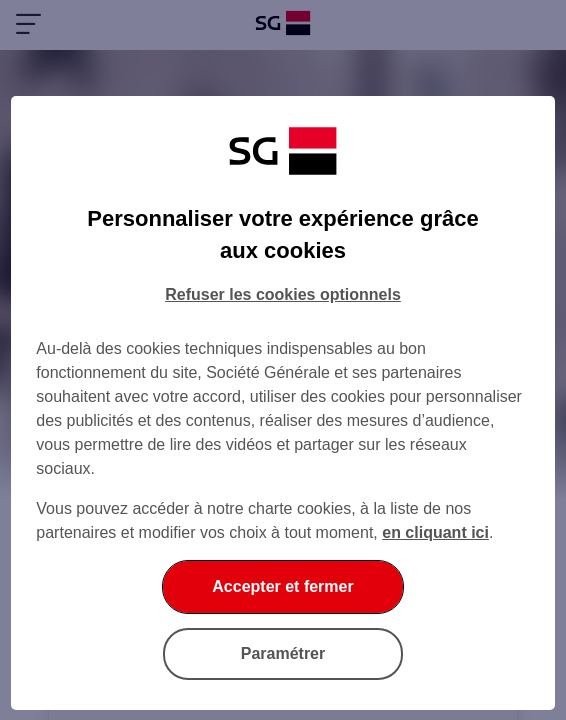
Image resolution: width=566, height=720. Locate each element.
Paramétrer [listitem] (283, 653)
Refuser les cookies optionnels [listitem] (283, 294)
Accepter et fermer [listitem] (282, 586)
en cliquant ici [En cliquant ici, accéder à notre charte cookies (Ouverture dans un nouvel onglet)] (435, 532)
